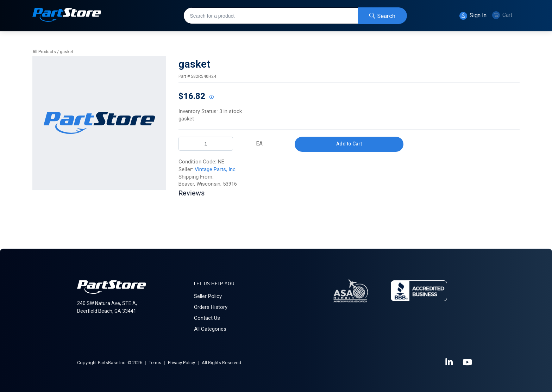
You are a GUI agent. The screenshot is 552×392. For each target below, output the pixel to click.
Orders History (211, 307)
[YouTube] (468, 362)
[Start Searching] (382, 16)
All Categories (210, 329)
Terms (155, 363)
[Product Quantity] (206, 144)
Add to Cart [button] (349, 144)
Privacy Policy (181, 363)
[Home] (67, 16)
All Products (44, 52)
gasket (67, 52)
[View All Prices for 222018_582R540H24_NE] (211, 97)
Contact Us (207, 318)
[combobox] (295, 16)
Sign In (473, 16)
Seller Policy (208, 296)
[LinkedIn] (450, 362)
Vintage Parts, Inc (215, 169)
